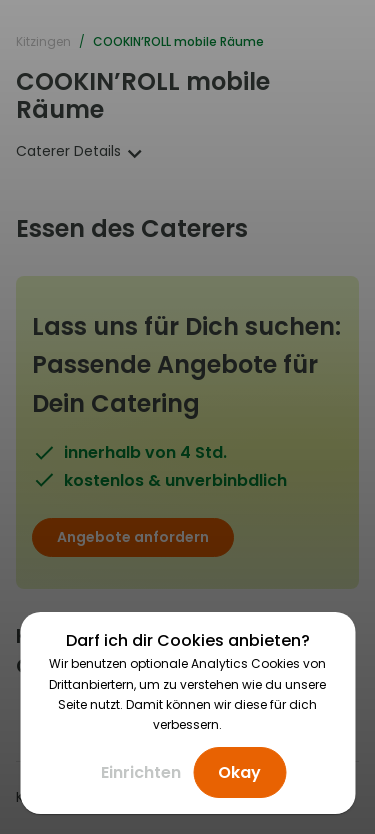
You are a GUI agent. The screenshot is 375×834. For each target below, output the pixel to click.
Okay (239, 772)
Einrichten (141, 772)
